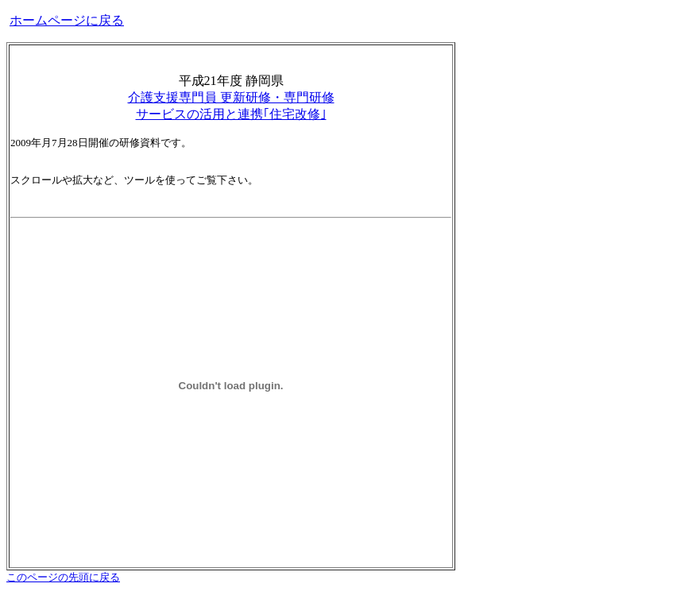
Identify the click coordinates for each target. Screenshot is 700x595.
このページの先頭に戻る (63, 577)
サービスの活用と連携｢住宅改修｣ (231, 114)
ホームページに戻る (67, 20)
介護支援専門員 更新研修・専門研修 (231, 97)
